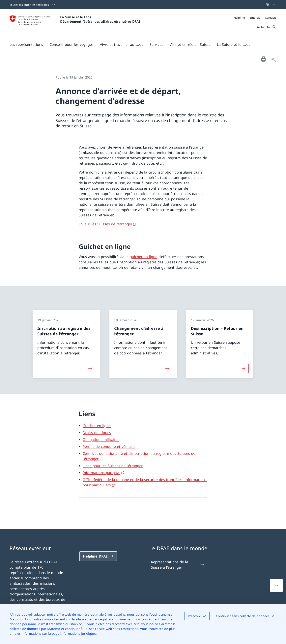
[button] (26, 44)
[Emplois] (255, 18)
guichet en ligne (143, 257)
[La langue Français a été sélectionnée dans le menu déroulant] (269, 5)
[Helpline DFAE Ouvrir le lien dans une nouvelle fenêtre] (98, 556)
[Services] (156, 44)
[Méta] (255, 18)
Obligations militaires (101, 440)
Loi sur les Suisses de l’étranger (105, 224)
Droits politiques (97, 433)
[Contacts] (271, 18)
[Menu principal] (140, 44)
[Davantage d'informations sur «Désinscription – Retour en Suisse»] (244, 369)
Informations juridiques (78, 633)
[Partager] (274, 59)
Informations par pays (101, 473)
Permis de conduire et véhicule (109, 446)
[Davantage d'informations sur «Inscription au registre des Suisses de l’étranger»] (90, 369)
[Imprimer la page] (263, 59)
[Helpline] (239, 18)
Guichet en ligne (97, 426)
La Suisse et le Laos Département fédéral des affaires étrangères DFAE (100, 19)
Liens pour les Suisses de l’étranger (113, 466)
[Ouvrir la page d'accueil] (75, 24)
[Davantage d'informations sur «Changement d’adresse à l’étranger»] (167, 369)
